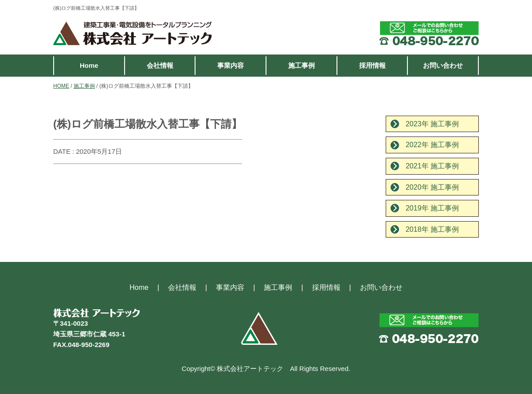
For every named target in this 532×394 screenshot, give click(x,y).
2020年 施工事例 (432, 187)
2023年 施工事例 (432, 124)
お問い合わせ (443, 65)
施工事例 (301, 65)
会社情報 (160, 65)
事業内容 (231, 65)
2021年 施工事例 (432, 166)
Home (89, 65)
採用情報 (372, 65)
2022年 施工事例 (432, 145)
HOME (61, 86)
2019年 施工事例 (432, 208)
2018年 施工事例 (432, 229)
